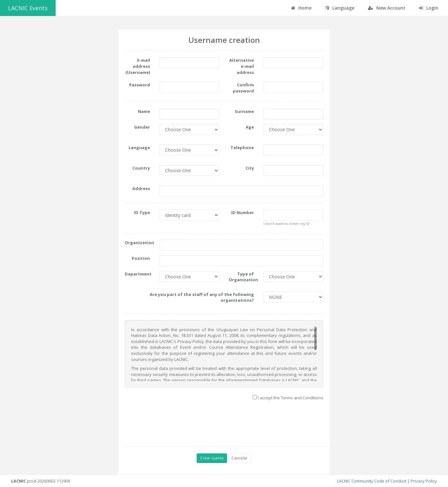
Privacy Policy (424, 481)
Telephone (242, 148)
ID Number (243, 212)
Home (301, 8)
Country (141, 168)
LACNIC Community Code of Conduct (372, 481)
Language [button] (340, 8)
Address (141, 188)
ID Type (142, 212)
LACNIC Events (28, 8)
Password (140, 85)
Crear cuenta (212, 458)
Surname (244, 111)
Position (141, 258)
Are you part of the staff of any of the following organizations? (202, 297)
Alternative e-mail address (242, 66)
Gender (142, 127)
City (250, 168)
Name (144, 111)
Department (138, 274)
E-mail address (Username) (138, 66)
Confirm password (243, 88)
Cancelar (240, 458)
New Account (387, 8)
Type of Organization (243, 277)
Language (139, 148)
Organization (139, 243)
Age (250, 127)
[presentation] (243, 423)
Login (429, 8)
